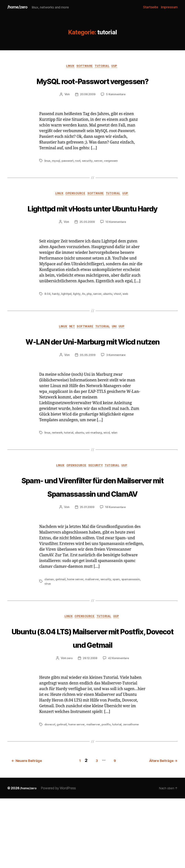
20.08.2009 (88, 109)
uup (119, 67)
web (126, 322)
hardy (56, 322)
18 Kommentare (116, 564)
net (70, 356)
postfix (108, 795)
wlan (116, 476)
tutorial (104, 67)
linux (68, 67)
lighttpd (66, 322)
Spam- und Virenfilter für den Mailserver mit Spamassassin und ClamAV (92, 536)
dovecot (50, 795)
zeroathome (133, 795)
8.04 (48, 322)
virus (48, 641)
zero (69, 729)
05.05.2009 (88, 398)
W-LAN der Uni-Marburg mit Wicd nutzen (93, 377)
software (84, 67)
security (88, 175)
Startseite (151, 7)
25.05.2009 (87, 251)
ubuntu (108, 322)
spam (117, 636)
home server (76, 636)
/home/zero (19, 7)
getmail (60, 636)
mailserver (92, 636)
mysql (56, 175)
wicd (108, 476)
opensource (74, 209)
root (79, 175)
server (100, 175)
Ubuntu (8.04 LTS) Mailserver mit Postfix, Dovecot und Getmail (92, 701)
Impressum (169, 7)
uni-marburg (95, 476)
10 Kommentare (116, 251)
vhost (118, 322)
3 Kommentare (116, 398)
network (58, 476)
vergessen (113, 175)
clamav (49, 636)
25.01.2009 (87, 564)
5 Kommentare (116, 109)
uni (119, 356)
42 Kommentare (119, 729)
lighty (77, 322)
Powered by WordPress (61, 858)
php (89, 322)
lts (83, 322)
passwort (68, 175)
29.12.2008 (90, 729)
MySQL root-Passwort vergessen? (92, 88)
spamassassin (131, 636)
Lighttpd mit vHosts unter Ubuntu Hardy (92, 229)
